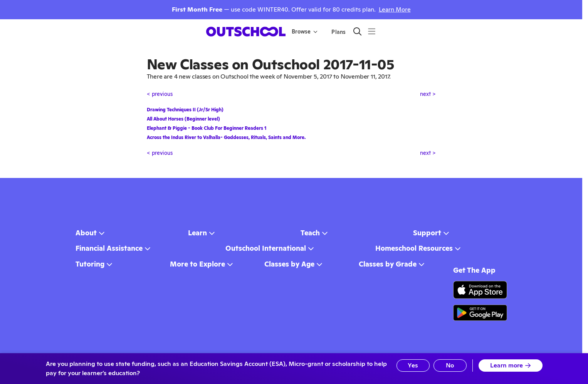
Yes (413, 365)
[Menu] (372, 31)
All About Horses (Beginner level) (183, 119)
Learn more (511, 365)
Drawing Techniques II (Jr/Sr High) (185, 110)
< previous (160, 94)
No (450, 365)
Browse (305, 32)
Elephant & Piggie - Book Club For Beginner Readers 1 (207, 128)
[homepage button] (246, 32)
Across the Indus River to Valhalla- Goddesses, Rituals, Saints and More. (226, 138)
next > (428, 94)
